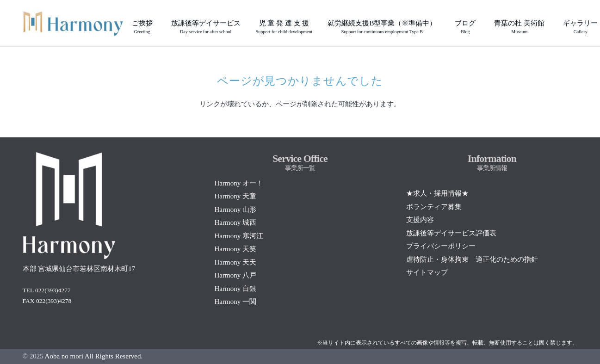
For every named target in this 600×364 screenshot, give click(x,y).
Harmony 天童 (235, 196)
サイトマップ (427, 272)
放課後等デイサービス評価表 (451, 233)
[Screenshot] (74, 23)
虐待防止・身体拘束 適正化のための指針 (472, 259)
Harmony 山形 (235, 210)
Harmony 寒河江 (238, 236)
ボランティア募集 (434, 207)
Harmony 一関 (235, 302)
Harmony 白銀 (235, 289)
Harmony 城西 (235, 222)
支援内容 (420, 220)
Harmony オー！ (238, 183)
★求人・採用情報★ (437, 193)
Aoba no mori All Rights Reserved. (94, 356)
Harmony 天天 (235, 262)
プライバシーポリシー (441, 246)
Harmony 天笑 (235, 249)
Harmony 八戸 (235, 275)
